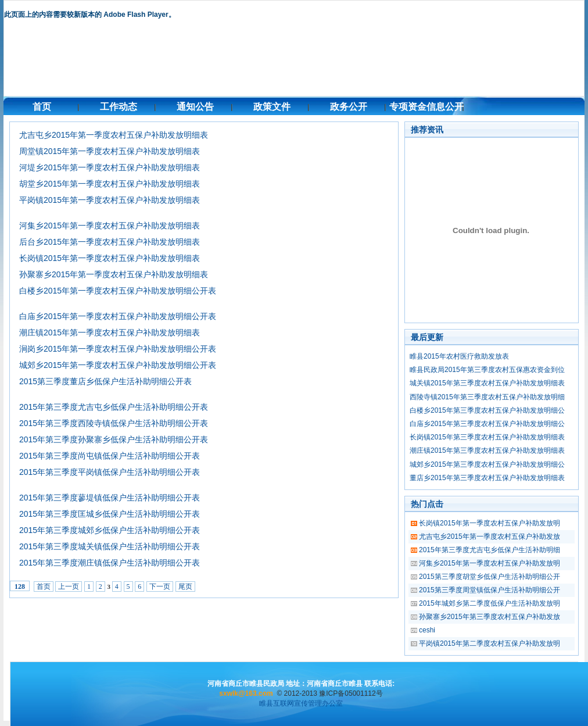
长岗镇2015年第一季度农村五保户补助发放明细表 (110, 258)
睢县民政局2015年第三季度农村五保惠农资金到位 (487, 370)
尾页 (185, 586)
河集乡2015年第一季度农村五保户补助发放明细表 (110, 226)
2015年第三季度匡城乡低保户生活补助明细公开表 (110, 514)
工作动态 (119, 107)
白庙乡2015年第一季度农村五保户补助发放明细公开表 (118, 316)
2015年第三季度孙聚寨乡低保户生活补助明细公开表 (114, 439)
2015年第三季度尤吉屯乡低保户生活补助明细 (490, 550)
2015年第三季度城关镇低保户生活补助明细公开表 (110, 546)
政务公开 (349, 107)
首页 (42, 107)
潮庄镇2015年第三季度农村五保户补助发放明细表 (487, 450)
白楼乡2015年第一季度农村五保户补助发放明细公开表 (118, 291)
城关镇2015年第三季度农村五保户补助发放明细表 (487, 383)
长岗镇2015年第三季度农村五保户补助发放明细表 (487, 437)
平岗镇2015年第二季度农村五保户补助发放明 (490, 643)
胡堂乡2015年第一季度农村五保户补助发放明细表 (110, 184)
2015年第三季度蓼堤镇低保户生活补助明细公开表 (110, 498)
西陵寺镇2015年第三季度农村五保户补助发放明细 (487, 397)
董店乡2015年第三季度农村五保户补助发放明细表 (487, 478)
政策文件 (272, 107)
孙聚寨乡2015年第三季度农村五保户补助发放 (490, 617)
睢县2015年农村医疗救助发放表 (459, 356)
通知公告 (195, 107)
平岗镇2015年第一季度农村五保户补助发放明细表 (110, 200)
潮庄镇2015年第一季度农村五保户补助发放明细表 (110, 332)
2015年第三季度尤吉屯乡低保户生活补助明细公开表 (114, 407)
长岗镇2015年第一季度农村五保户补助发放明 (490, 523)
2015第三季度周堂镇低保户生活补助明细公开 (490, 590)
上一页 (69, 586)
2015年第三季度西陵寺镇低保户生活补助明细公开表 (114, 423)
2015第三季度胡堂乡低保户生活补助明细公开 (490, 577)
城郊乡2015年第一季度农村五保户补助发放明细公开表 (118, 365)
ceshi (427, 630)
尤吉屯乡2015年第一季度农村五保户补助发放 (490, 537)
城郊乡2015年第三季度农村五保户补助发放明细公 (487, 464)
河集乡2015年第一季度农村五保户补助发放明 (490, 563)
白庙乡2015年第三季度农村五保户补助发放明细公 (487, 424)
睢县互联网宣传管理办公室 (301, 703)
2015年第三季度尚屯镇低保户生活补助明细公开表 (110, 456)
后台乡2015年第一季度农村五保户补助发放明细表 (110, 242)
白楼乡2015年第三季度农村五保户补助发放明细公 (487, 410)
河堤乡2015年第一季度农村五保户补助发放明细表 (110, 167)
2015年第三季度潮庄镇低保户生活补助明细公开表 (110, 563)
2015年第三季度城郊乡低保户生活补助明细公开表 (110, 530)
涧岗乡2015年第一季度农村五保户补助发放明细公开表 (118, 349)
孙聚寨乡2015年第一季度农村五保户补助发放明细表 (114, 274)
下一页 (160, 586)
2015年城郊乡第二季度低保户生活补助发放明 (490, 603)
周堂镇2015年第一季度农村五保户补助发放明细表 (110, 151)
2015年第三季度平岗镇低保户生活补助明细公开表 (110, 472)
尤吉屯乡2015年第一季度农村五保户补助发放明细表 (114, 135)
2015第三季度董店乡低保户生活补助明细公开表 (105, 381)
